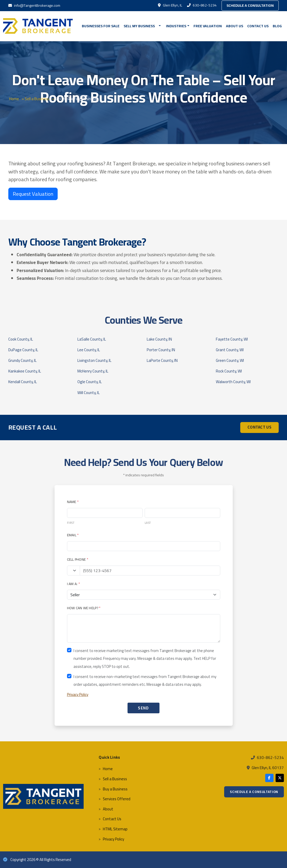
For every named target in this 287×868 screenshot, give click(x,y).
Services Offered (117, 799)
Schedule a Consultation (250, 5)
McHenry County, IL (93, 371)
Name (73, 502)
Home (14, 99)
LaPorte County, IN (162, 360)
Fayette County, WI (232, 339)
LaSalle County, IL (92, 339)
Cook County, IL (21, 339)
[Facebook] (269, 778)
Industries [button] (176, 26)
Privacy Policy (78, 694)
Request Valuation (33, 194)
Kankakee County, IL (25, 371)
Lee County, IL (89, 350)
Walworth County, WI (233, 382)
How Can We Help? (84, 608)
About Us (235, 26)
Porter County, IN (161, 350)
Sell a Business (37, 99)
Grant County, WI (230, 350)
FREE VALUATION (208, 26)
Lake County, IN (159, 339)
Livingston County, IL (94, 360)
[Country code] (74, 571)
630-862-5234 (202, 5)
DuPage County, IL (23, 350)
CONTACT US (259, 427)
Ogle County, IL (90, 382)
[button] (161, 26)
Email (73, 535)
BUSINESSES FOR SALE (101, 26)
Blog (277, 26)
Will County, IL (89, 393)
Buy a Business (115, 789)
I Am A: (74, 584)
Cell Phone (78, 559)
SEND (143, 708)
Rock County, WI (229, 371)
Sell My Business (139, 26)
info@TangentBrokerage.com (34, 5)
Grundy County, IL (22, 360)
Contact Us (258, 26)
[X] (280, 778)
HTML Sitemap (115, 829)
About (108, 809)
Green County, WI (230, 360)
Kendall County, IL (23, 382)
